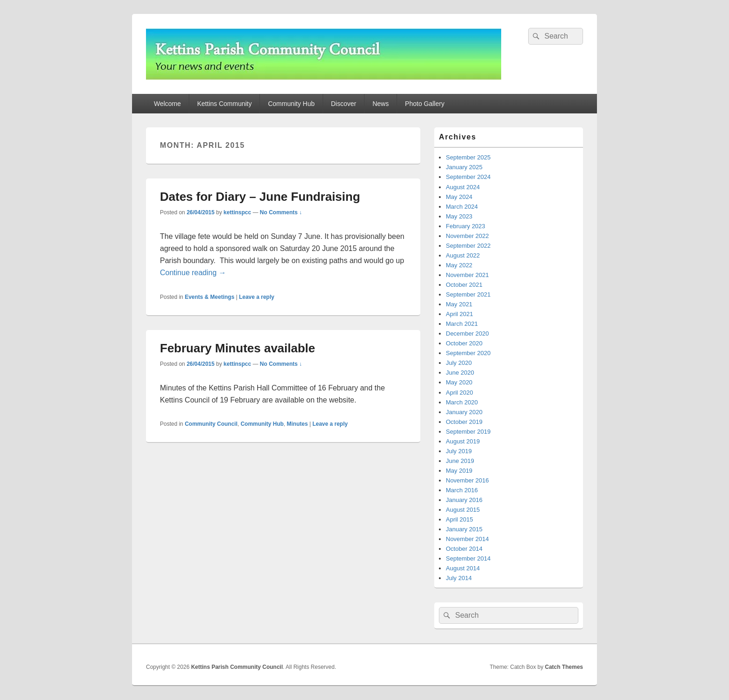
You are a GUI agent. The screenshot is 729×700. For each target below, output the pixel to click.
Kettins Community (224, 104)
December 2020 (467, 333)
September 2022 (468, 246)
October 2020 (464, 343)
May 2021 (459, 304)
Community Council (211, 424)
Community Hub (291, 104)
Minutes (297, 424)
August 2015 (463, 510)
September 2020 (468, 353)
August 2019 (463, 441)
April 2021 (460, 314)
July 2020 (459, 363)
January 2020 (464, 412)
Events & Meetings (209, 297)
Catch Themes (564, 667)
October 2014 (464, 549)
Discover (344, 104)
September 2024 (468, 177)
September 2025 (468, 157)
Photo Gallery (425, 104)
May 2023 (459, 216)
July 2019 (459, 451)
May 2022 (459, 265)
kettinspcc (237, 212)
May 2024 (459, 197)
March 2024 (462, 207)
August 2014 (463, 568)
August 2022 (463, 255)
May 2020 (459, 382)
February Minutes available (238, 348)
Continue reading (193, 273)
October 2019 (464, 422)
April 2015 (460, 519)
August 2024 (463, 187)
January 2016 (464, 500)
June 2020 (460, 373)
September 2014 (468, 558)
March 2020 (462, 402)
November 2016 (467, 480)
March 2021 (462, 324)
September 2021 (468, 294)
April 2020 (460, 393)
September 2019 (468, 432)
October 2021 (464, 285)
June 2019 (460, 461)
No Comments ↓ (281, 212)
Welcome (167, 104)
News (381, 104)
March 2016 (462, 490)
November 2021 (467, 275)
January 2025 (464, 167)
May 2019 (459, 471)
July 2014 (459, 578)
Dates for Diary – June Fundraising (260, 197)
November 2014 (467, 539)
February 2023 (466, 226)
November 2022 (467, 236)
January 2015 (464, 529)
